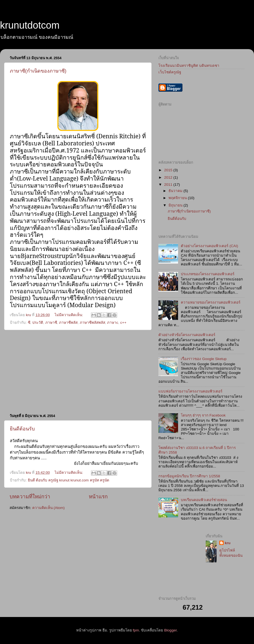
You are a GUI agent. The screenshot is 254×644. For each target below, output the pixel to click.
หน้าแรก (98, 497)
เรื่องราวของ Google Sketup (204, 359)
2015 (169, 170)
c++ (123, 323)
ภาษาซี (51, 323)
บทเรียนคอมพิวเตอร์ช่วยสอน (204, 500)
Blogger (170, 630)
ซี (29, 323)
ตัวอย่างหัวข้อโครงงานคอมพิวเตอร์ (187, 335)
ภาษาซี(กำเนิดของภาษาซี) (38, 71)
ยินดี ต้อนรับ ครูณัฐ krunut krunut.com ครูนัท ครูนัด (69, 480)
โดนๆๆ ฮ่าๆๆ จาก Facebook (203, 415)
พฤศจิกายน (178, 198)
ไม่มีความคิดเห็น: (69, 315)
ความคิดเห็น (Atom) (48, 508)
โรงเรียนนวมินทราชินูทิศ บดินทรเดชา (189, 66)
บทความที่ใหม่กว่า (30, 497)
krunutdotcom (30, 25)
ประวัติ (38, 323)
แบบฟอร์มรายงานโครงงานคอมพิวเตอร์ (190, 391)
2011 (169, 185)
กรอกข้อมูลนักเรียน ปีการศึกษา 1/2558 (189, 476)
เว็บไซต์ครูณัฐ (170, 72)
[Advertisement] (78, 372)
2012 (169, 177)
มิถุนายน (176, 205)
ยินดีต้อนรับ (22, 429)
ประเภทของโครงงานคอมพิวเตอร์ (208, 274)
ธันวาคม (176, 191)
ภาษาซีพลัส (68, 323)
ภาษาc (113, 323)
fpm (136, 630)
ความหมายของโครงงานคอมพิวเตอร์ (211, 302)
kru (228, 543)
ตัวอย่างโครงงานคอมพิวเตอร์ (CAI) (209, 246)
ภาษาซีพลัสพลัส (92, 323)
